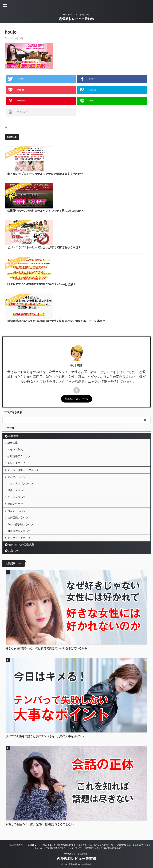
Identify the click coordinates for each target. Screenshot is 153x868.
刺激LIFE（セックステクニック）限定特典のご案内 (50, 849)
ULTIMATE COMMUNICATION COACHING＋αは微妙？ (91, 250)
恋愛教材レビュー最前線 (77, 19)
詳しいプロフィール (77, 380)
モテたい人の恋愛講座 (21, 549)
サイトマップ (75, 852)
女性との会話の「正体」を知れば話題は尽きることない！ (43, 828)
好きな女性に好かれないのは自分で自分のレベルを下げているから (49, 652)
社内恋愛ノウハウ (19, 516)
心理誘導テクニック (20, 441)
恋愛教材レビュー (19, 417)
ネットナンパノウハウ (21, 475)
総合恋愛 (13, 425)
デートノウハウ (17, 491)
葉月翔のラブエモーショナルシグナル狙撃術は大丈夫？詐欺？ (95, 155)
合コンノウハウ (17, 508)
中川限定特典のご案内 (56, 852)
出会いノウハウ (17, 483)
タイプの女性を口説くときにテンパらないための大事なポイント (47, 740)
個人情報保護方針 (17, 849)
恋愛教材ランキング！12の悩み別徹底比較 (103, 852)
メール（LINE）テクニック (24, 458)
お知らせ (13, 555)
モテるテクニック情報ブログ (77, 858)
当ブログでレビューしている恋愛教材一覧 (95, 849)
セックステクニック (20, 541)
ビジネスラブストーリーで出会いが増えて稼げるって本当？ (94, 218)
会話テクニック (17, 450)
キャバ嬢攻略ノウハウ (21, 525)
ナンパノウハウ (17, 466)
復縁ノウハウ (16, 500)
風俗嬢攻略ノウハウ (20, 533)
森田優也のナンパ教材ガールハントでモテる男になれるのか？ (95, 187)
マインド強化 (16, 433)
